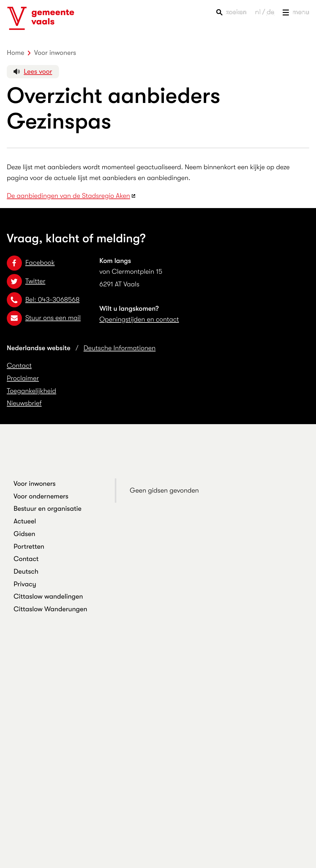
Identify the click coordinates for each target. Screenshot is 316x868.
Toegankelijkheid (31, 391)
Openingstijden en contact (139, 319)
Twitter (26, 281)
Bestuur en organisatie (48, 509)
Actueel (25, 521)
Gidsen (24, 534)
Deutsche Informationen (120, 348)
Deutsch (26, 572)
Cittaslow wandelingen (48, 597)
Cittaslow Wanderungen (50, 609)
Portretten (29, 547)
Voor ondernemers (41, 496)
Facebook (31, 263)
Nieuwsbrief (24, 403)
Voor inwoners (35, 484)
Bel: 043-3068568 (43, 300)
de (270, 12)
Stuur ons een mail (44, 318)
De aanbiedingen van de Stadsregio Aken (69, 196)
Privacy (25, 584)
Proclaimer (23, 378)
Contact (19, 366)
